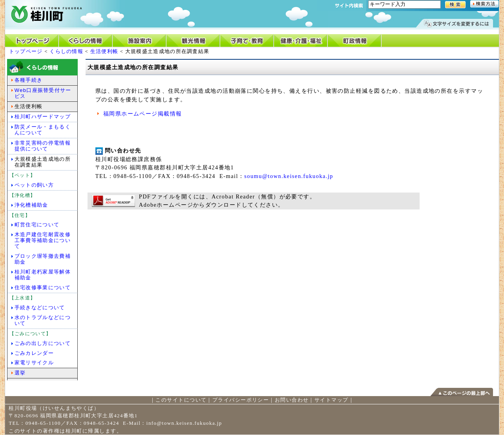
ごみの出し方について (43, 343)
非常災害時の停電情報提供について (43, 146)
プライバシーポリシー (241, 400)
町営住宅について (37, 225)
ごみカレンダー (34, 353)
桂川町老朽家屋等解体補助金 (43, 275)
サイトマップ (331, 400)
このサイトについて (181, 400)
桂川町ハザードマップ (43, 117)
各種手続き (29, 80)
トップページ (26, 51)
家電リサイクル (34, 362)
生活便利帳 (104, 51)
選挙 (20, 373)
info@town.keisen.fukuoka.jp (184, 423)
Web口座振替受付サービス (43, 93)
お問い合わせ (292, 400)
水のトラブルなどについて (43, 320)
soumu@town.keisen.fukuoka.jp (289, 176)
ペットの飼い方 (34, 185)
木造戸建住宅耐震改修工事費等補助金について (43, 240)
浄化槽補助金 (31, 205)
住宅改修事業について (43, 287)
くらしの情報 (66, 51)
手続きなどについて (40, 307)
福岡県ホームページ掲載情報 (143, 114)
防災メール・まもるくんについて (43, 130)
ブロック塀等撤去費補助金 (43, 259)
